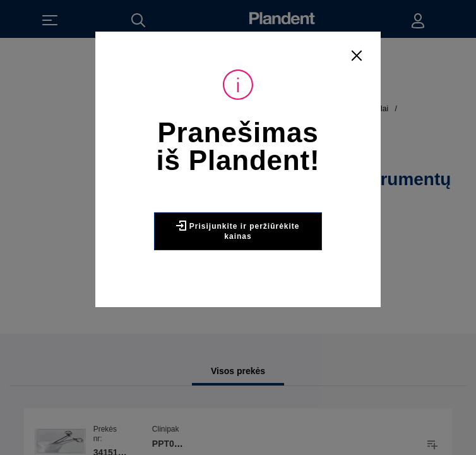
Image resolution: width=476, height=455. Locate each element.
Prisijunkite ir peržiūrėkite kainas (238, 231)
